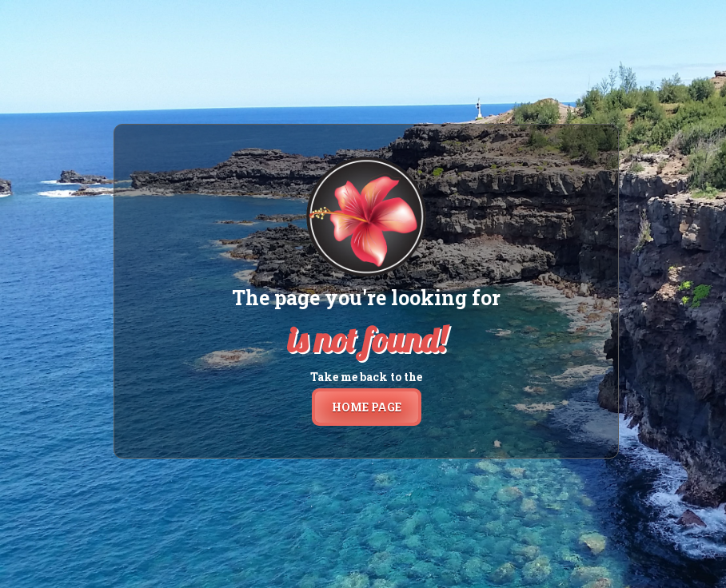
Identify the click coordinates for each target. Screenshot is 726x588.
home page (367, 407)
